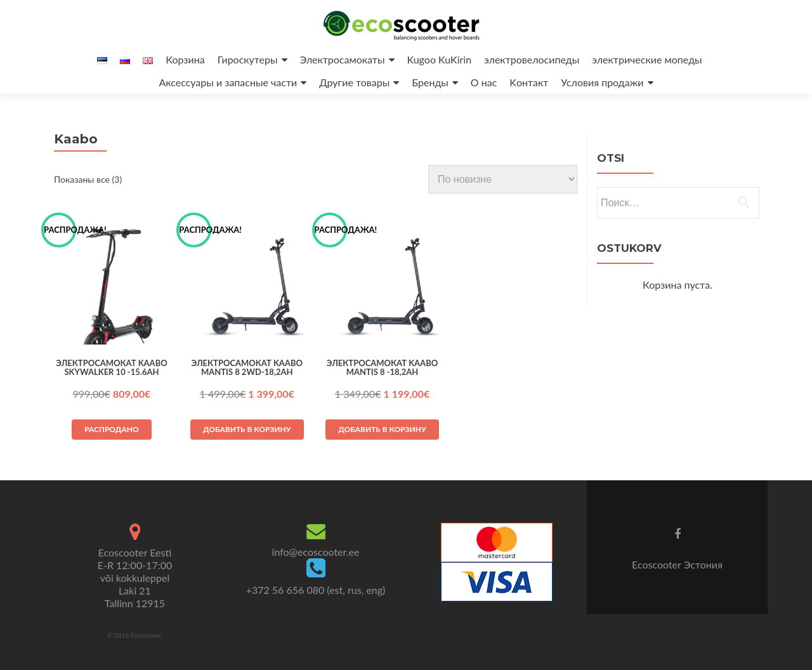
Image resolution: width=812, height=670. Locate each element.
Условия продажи (602, 82)
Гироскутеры (248, 59)
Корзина (185, 59)
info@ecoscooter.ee (316, 552)
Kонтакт (529, 82)
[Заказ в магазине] (503, 179)
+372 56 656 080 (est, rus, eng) (316, 590)
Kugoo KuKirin (440, 59)
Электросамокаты (343, 59)
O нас (484, 82)
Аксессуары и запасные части (228, 82)
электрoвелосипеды (532, 59)
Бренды (430, 82)
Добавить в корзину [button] (247, 429)
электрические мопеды (647, 59)
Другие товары (354, 82)
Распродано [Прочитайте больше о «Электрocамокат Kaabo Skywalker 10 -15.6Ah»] (112, 429)
